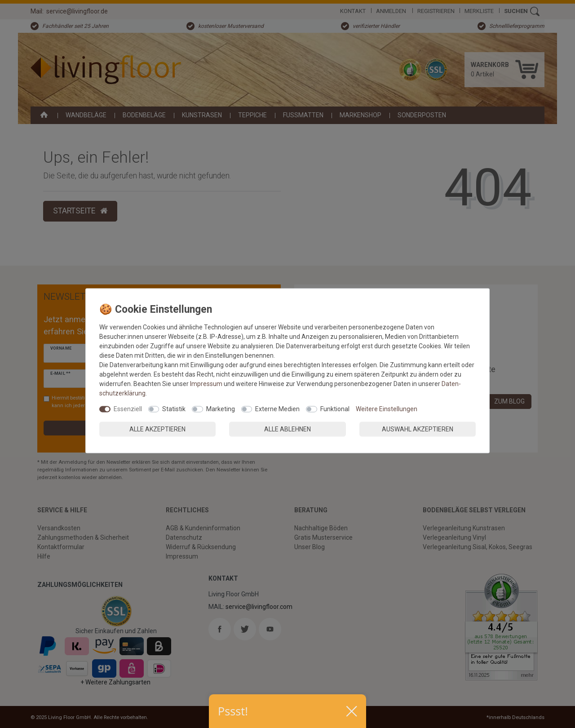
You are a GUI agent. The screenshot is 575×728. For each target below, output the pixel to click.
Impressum (206, 384)
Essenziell (128, 409)
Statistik (174, 409)
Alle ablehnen (287, 429)
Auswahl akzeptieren (418, 429)
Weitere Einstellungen (387, 409)
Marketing (221, 409)
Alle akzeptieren (157, 429)
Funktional (335, 409)
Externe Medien (277, 409)
